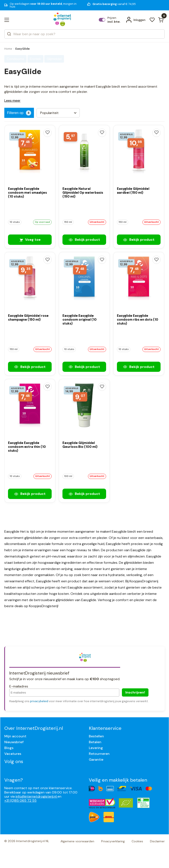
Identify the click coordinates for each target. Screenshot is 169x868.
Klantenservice (105, 728)
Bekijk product (84, 240)
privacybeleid (39, 701)
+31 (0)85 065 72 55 (20, 801)
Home (8, 49)
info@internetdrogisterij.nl (37, 796)
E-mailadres (19, 686)
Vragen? (14, 780)
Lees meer (12, 101)
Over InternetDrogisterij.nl (34, 728)
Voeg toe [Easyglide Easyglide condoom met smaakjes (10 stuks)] (30, 240)
